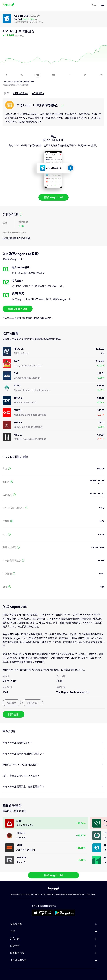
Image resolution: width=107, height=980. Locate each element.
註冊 (5, 238)
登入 (94, 5)
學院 (42, 318)
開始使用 (14, 714)
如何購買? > (38, 93)
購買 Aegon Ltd (53, 197)
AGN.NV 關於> (20, 93)
